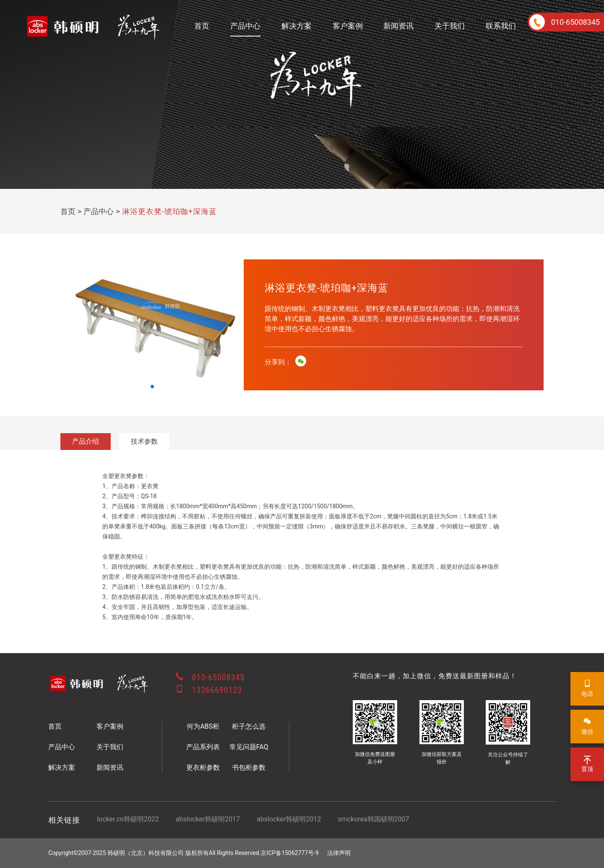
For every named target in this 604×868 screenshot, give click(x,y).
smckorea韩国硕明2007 (373, 819)
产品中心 (245, 26)
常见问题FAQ (249, 747)
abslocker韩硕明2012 (289, 819)
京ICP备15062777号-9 (289, 853)
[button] (152, 387)
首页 (202, 26)
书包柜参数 (249, 767)
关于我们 (450, 26)
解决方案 (297, 26)
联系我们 (501, 26)
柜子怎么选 (249, 726)
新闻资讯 (398, 26)
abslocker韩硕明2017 (208, 819)
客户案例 (348, 26)
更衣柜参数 (203, 767)
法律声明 (339, 853)
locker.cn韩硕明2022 (128, 819)
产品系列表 (203, 747)
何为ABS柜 (203, 726)
